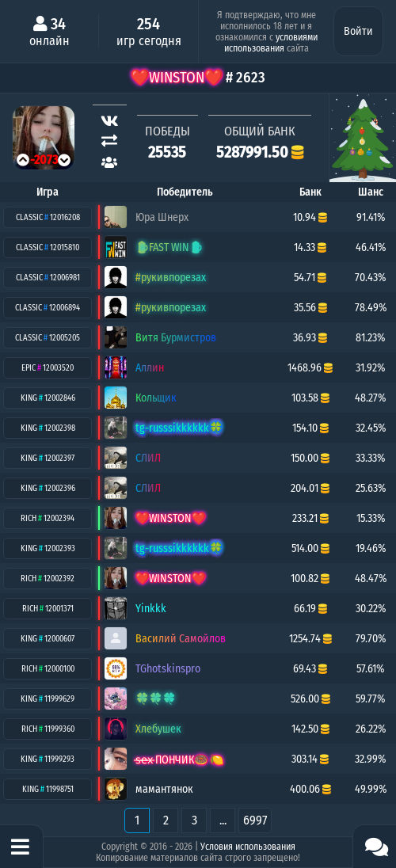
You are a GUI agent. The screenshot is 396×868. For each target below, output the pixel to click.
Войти (358, 31)
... (223, 820)
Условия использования (248, 847)
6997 (255, 820)
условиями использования (271, 43)
